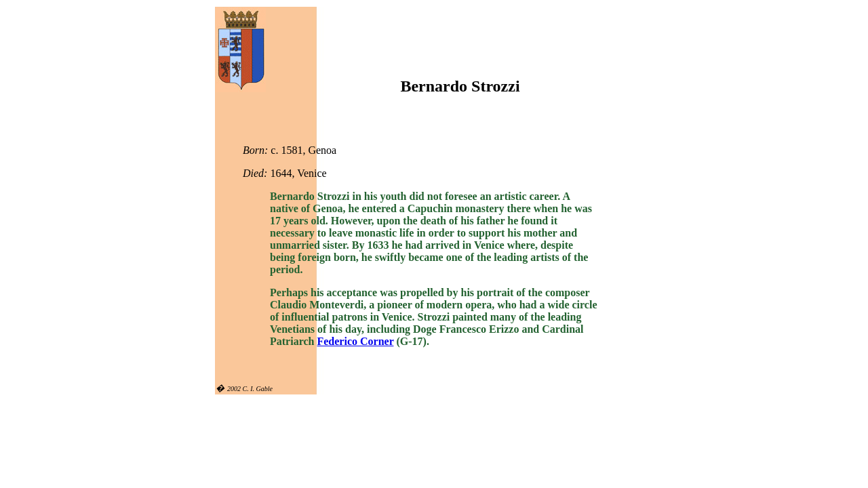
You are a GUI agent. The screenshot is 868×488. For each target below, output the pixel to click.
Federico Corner (355, 341)
